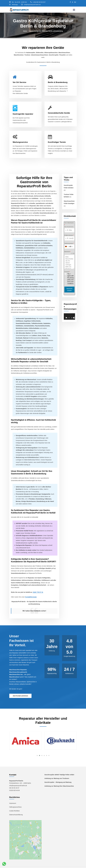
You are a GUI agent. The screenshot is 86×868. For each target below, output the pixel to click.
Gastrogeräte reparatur (23, 114)
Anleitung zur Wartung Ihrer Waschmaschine (59, 781)
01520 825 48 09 (14, 785)
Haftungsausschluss (15, 802)
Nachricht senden (69, 289)
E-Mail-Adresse (69, 235)
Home (25, 31)
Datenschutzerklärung (16, 809)
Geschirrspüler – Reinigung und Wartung (58, 777)
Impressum (13, 798)
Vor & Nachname (69, 224)
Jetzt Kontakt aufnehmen (20, 690)
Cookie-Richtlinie (14, 805)
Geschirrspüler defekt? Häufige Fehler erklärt (59, 769)
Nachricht (67, 252)
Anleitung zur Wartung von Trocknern (57, 773)
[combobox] (68, 246)
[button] (37, 750)
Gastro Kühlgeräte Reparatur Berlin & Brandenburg (46, 31)
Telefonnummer (69, 243)
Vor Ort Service (20, 82)
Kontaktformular (30, 592)
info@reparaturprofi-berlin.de (32, 5)
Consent (67, 272)
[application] (69, 316)
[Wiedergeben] (66, 318)
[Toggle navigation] (74, 10)
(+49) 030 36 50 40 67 (39, 2)
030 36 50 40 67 (14, 783)
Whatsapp (15, 5)
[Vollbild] (75, 318)
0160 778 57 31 (37, 587)
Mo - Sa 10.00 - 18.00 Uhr (19, 2)
